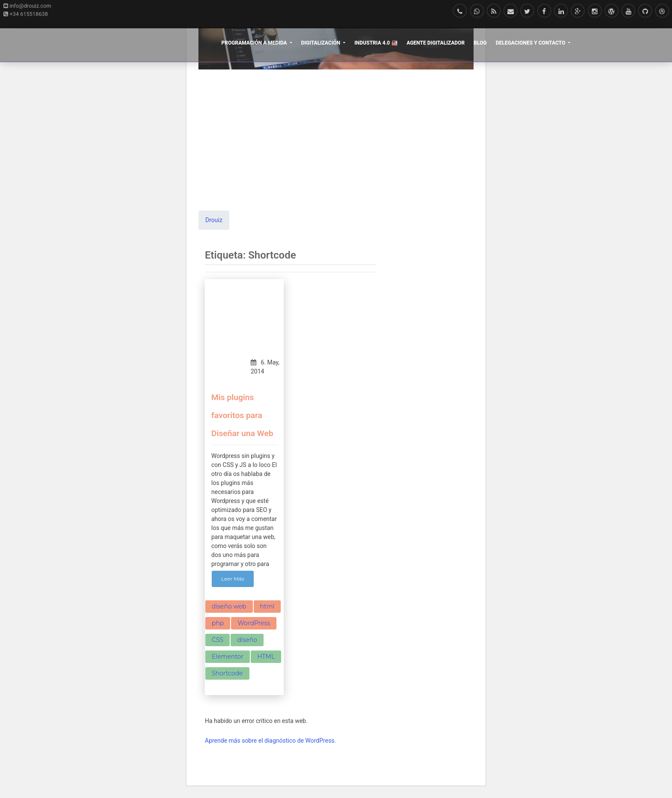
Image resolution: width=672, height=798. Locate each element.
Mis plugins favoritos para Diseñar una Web (242, 415)
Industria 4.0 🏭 (376, 43)
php (218, 623)
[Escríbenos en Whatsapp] (477, 12)
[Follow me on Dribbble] (662, 12)
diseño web (229, 606)
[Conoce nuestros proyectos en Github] (645, 12)
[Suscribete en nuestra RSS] (494, 12)
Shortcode (227, 673)
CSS (217, 640)
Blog (480, 43)
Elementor (228, 656)
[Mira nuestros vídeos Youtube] (628, 12)
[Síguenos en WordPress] (611, 12)
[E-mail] (511, 12)
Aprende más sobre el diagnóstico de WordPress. (270, 741)
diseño (247, 640)
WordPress (254, 623)
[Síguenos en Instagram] (595, 12)
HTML (266, 656)
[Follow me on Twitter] (527, 12)
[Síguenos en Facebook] (544, 12)
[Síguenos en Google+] (578, 12)
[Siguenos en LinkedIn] (561, 12)
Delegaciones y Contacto (531, 43)
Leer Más (233, 579)
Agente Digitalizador (436, 43)
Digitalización (321, 43)
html (267, 606)
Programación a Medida (255, 43)
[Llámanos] (460, 12)
